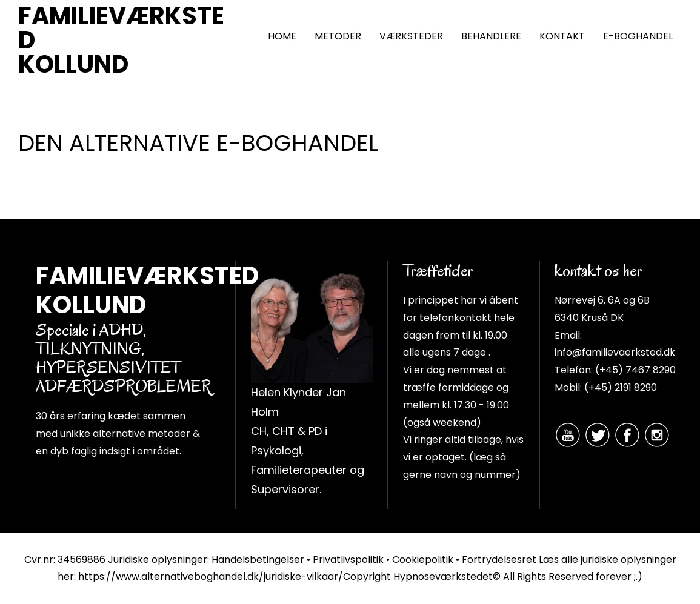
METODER (338, 36)
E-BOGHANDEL (638, 36)
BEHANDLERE (491, 36)
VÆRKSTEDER (411, 36)
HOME (282, 36)
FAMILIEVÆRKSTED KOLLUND (121, 40)
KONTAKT (562, 36)
